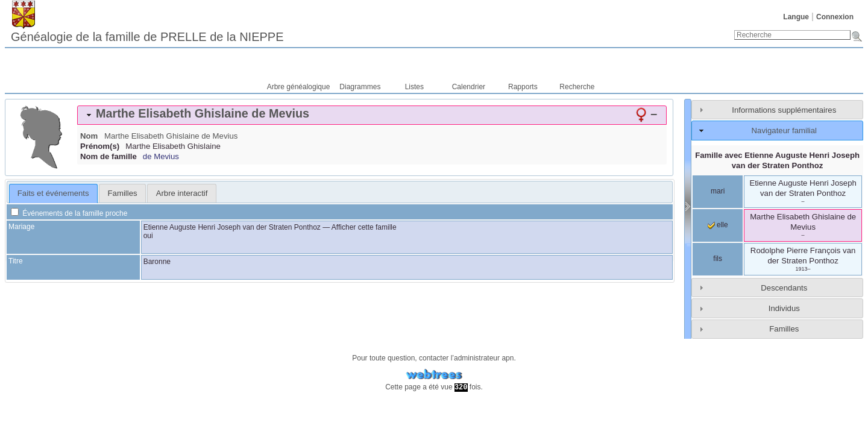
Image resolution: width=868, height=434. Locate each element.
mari (718, 191)
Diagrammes (360, 87)
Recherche (577, 87)
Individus (784, 308)
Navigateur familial (784, 131)
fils (718, 259)
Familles (784, 329)
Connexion (835, 17)
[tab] (372, 115)
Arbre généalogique (299, 87)
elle (718, 225)
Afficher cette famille (364, 227)
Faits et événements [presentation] (53, 193)
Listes (414, 87)
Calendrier (469, 87)
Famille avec (777, 160)
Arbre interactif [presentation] (182, 193)
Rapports (523, 87)
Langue (796, 17)
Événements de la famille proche (69, 213)
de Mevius (161, 156)
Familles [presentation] (123, 193)
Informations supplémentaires (784, 110)
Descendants (784, 288)
